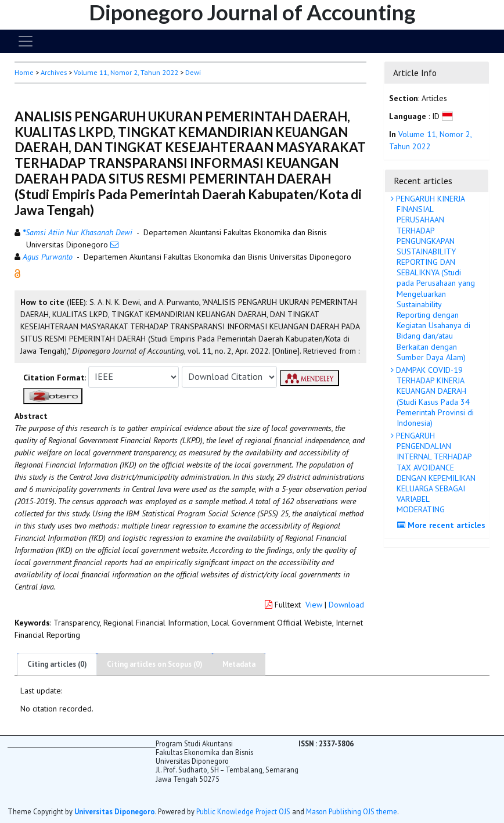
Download (346, 605)
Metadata (239, 664)
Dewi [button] (193, 72)
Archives (54, 72)
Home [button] (24, 72)
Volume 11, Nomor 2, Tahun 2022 (126, 72)
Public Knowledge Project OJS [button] (243, 811)
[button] (17, 272)
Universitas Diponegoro (115, 811)
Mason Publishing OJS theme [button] (352, 811)
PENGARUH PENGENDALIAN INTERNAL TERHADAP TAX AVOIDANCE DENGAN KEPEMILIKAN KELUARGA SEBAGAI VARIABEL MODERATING (435, 472)
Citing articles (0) (57, 664)
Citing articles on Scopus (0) (155, 664)
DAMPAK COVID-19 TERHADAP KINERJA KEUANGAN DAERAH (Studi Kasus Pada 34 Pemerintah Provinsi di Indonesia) (434, 396)
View (314, 605)
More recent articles (443, 525)
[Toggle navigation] (26, 41)
